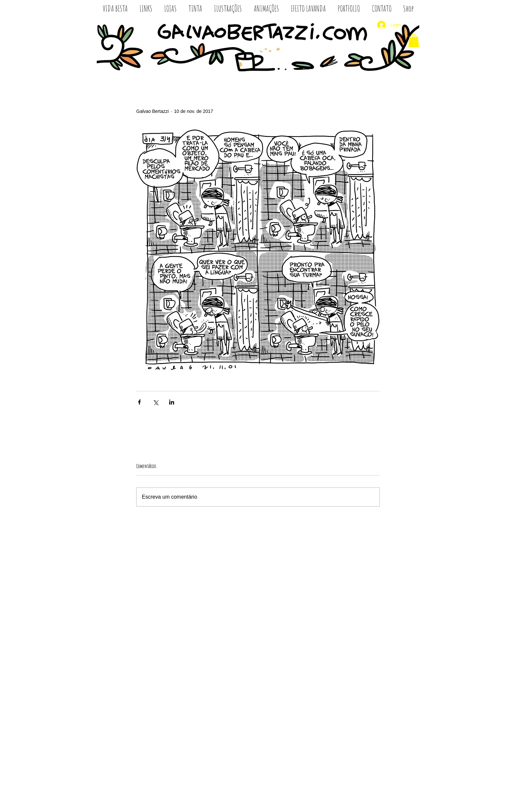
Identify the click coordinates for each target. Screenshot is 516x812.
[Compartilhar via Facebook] (139, 402)
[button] (414, 41)
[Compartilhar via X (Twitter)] (155, 402)
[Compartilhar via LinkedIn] (172, 402)
